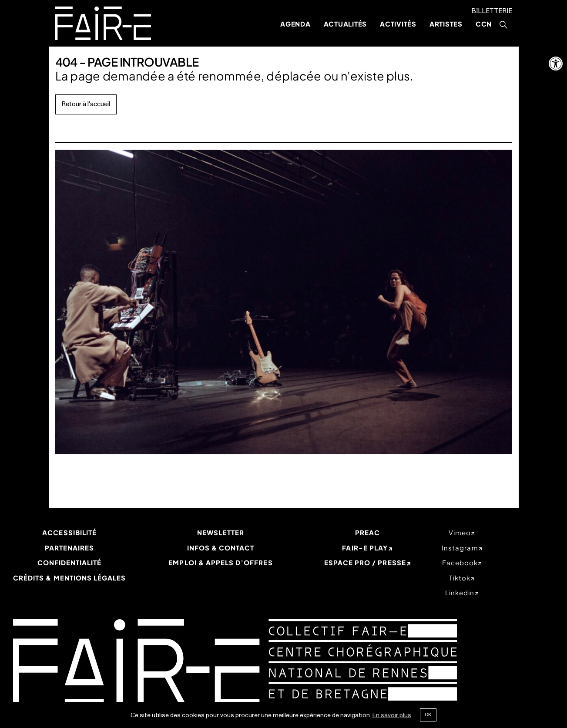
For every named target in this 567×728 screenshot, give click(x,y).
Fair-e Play (365, 548)
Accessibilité (69, 532)
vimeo (460, 532)
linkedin (460, 592)
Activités (398, 24)
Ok (428, 715)
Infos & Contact (221, 548)
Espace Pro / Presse (365, 562)
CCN (484, 24)
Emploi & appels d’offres (220, 562)
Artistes (446, 24)
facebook (460, 562)
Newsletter (221, 532)
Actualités (346, 24)
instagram (460, 548)
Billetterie (492, 11)
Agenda (295, 24)
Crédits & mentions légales (69, 578)
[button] (556, 64)
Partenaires (70, 548)
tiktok (460, 578)
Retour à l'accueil (86, 104)
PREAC (367, 532)
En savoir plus (392, 715)
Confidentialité (70, 562)
